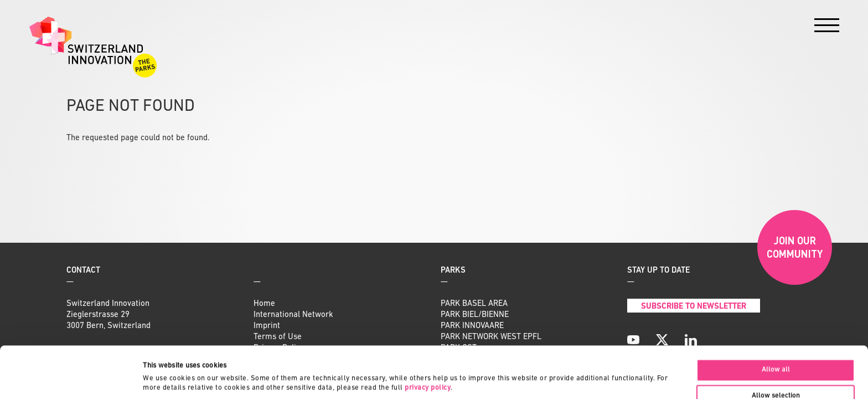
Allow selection (776, 348)
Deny (776, 374)
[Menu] (827, 28)
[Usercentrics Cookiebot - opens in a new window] (72, 378)
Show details (523, 369)
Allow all (776, 321)
